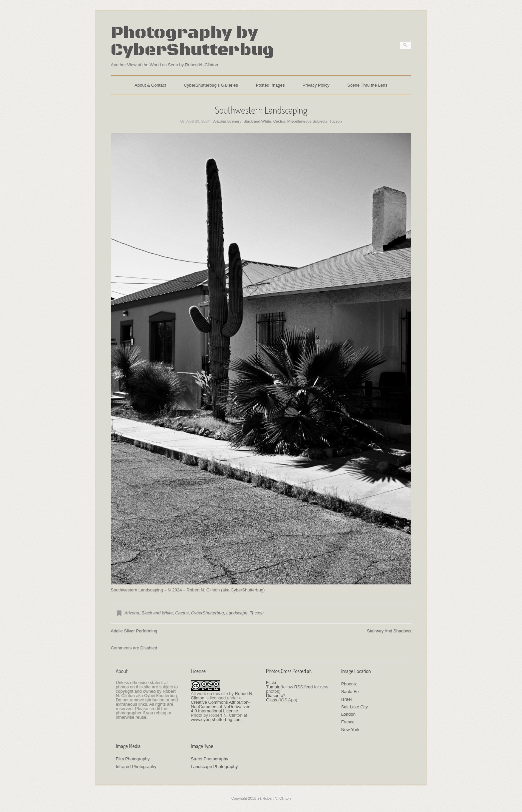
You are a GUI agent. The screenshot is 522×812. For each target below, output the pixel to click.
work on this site (212, 694)
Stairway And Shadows (389, 631)
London (348, 714)
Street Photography (209, 759)
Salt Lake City (355, 707)
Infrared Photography (136, 767)
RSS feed (304, 687)
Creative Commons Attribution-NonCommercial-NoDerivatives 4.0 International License (220, 707)
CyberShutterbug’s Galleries (211, 85)
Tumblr (273, 687)
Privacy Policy (316, 85)
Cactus (279, 121)
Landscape (237, 613)
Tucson (335, 121)
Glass (271, 700)
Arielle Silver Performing (134, 631)
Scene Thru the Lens (367, 85)
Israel (347, 699)
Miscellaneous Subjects (307, 121)
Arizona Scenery (227, 121)
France (348, 722)
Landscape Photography (214, 767)
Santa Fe (350, 692)
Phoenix (349, 684)
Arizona (132, 613)
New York (350, 730)
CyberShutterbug (207, 613)
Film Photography (133, 759)
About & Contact (150, 85)
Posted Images (270, 85)
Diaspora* (275, 696)
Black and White (257, 121)
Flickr (271, 683)
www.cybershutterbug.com (216, 720)
